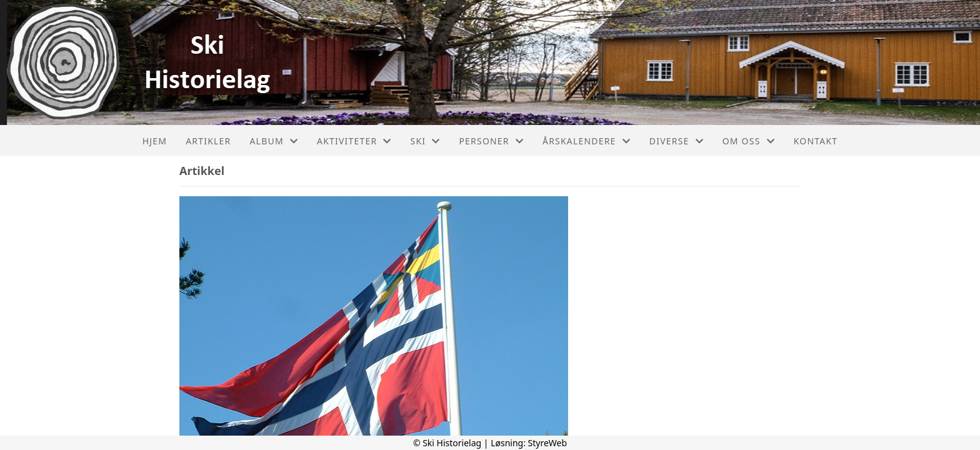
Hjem (155, 141)
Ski (426, 141)
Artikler (208, 141)
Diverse (677, 141)
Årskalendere (587, 141)
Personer (491, 141)
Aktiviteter (354, 141)
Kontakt (816, 141)
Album (274, 141)
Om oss (749, 141)
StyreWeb (548, 443)
